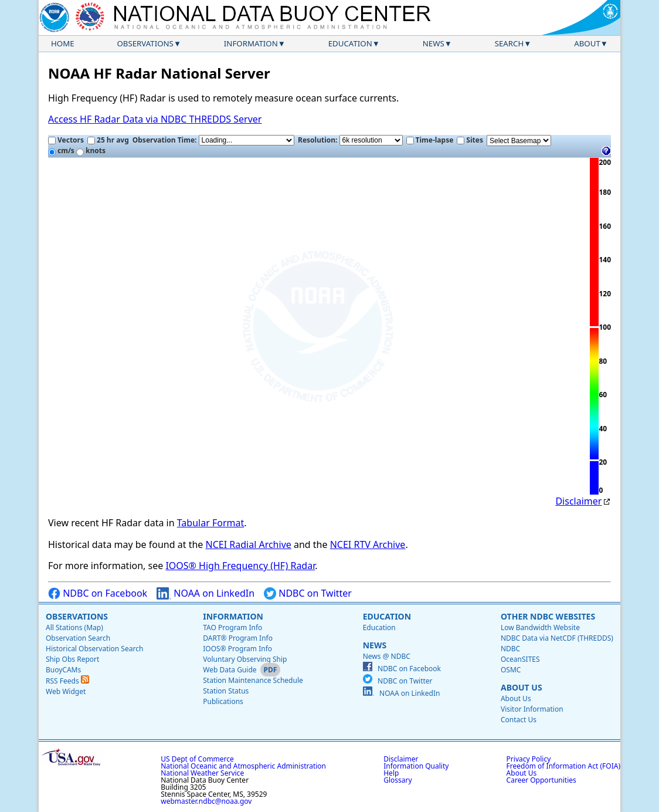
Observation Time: (213, 140)
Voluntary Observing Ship (245, 659)
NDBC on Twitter (308, 593)
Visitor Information (532, 709)
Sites (470, 140)
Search (509, 43)
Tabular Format (211, 523)
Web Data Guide (230, 670)
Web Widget (66, 691)
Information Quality (416, 766)
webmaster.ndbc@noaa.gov (206, 801)
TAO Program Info (232, 627)
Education (350, 43)
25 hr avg (108, 140)
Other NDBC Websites (548, 616)
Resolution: (350, 140)
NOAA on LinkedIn (205, 593)
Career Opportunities (541, 780)
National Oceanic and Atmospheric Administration (243, 766)
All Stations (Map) (74, 627)
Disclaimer (578, 501)
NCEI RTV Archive (368, 544)
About (587, 43)
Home (63, 43)
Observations (145, 43)
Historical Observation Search (94, 649)
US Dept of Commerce (197, 759)
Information (251, 43)
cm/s (61, 150)
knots (91, 150)
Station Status (226, 691)
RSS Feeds (67, 681)
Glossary (398, 780)
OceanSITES (520, 659)
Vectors (66, 140)
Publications (223, 701)
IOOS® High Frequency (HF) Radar (240, 566)
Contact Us (519, 720)
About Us (522, 687)
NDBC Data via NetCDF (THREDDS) (557, 638)
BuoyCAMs (63, 670)
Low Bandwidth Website (540, 627)
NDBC (510, 649)
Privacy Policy (529, 759)
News (434, 43)
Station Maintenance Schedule (253, 680)
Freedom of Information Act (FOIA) (563, 766)
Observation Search (78, 638)
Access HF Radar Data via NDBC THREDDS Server (155, 119)
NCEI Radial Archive (249, 544)
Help (391, 773)
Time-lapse (430, 140)
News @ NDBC (387, 656)
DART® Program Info (238, 638)
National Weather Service (202, 773)
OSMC (511, 670)
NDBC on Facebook (98, 593)
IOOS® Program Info (237, 649)
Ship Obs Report (72, 659)
